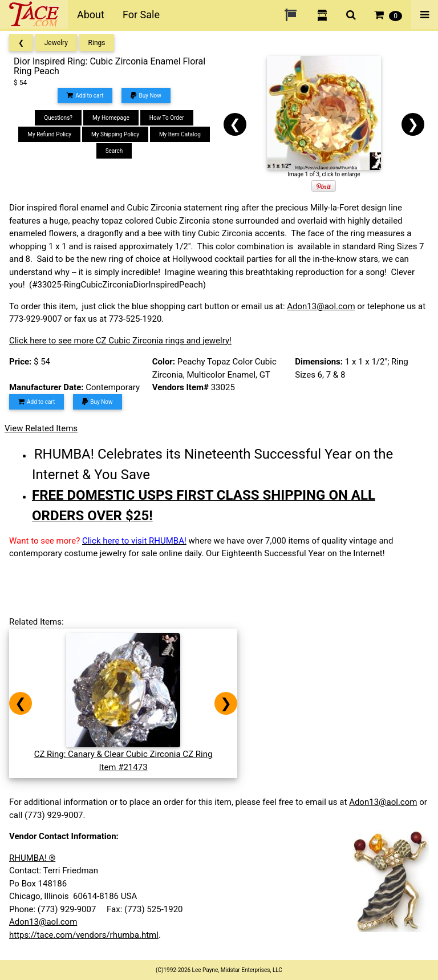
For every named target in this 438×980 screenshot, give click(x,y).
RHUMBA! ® (32, 858)
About (91, 15)
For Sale (141, 15)
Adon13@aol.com (321, 306)
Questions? (58, 118)
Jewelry (56, 43)
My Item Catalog (180, 134)
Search (114, 151)
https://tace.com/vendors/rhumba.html (84, 935)
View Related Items (41, 428)
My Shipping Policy (115, 134)
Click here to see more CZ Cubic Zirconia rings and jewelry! (120, 341)
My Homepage (111, 118)
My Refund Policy (49, 134)
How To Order (167, 118)
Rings (97, 43)
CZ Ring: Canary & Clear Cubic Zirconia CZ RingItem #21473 (123, 754)
